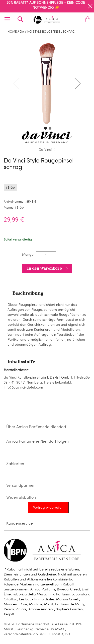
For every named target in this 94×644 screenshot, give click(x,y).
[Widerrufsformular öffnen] (48, 507)
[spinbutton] (46, 255)
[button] (78, 83)
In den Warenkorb (44, 268)
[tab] (47, 293)
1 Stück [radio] (11, 187)
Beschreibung (28, 293)
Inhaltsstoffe (21, 362)
